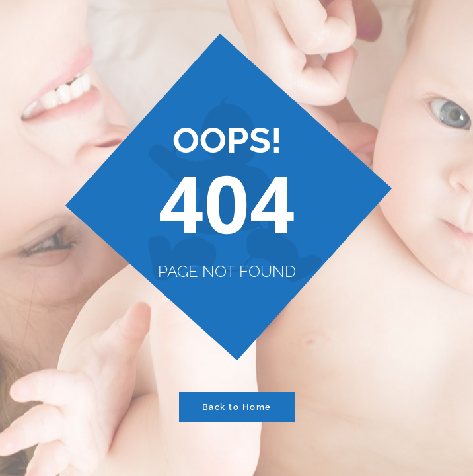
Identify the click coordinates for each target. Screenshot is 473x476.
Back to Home (237, 407)
